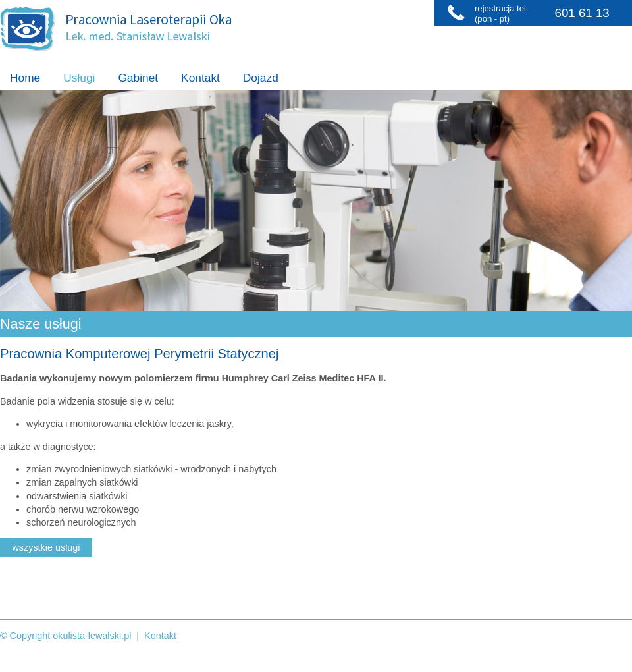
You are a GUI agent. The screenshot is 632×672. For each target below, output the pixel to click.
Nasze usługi (41, 324)
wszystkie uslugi (46, 547)
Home (25, 78)
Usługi (79, 78)
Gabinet (138, 78)
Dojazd (261, 78)
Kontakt (200, 78)
